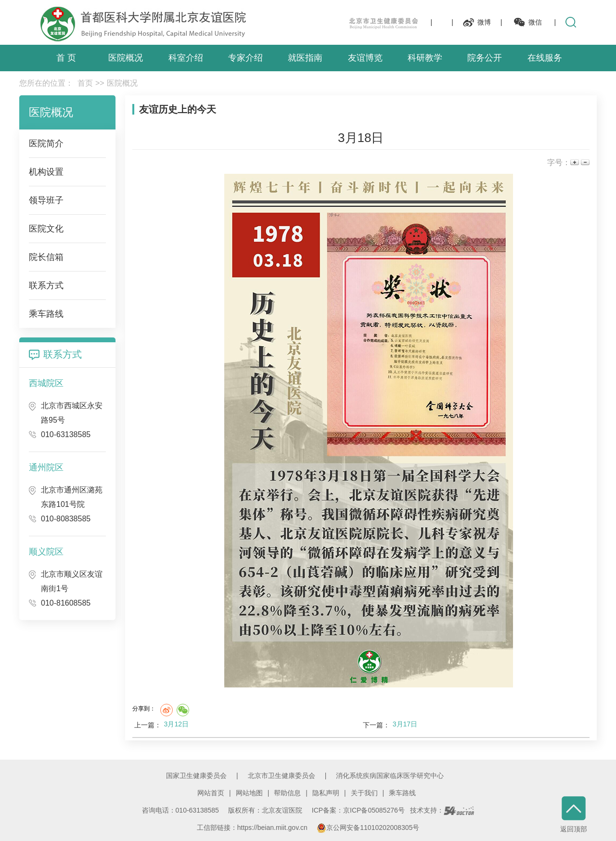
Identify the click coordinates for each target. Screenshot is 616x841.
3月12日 (176, 724)
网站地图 (249, 793)
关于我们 (364, 793)
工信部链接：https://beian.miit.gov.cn (253, 828)
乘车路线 (402, 793)
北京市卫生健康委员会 (282, 776)
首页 (85, 83)
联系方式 (63, 354)
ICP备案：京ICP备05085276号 (358, 810)
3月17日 (405, 724)
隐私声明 (326, 793)
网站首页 (211, 793)
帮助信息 (287, 793)
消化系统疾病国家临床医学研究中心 (390, 776)
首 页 (66, 58)
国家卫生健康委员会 (196, 776)
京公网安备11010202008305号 (368, 828)
